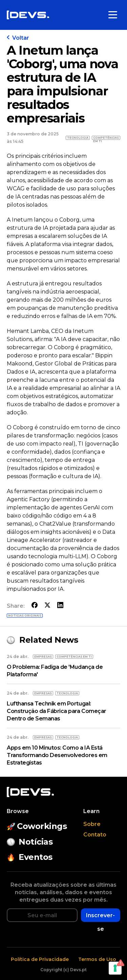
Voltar (18, 38)
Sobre (92, 824)
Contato (95, 835)
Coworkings (37, 826)
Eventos (30, 857)
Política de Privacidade (40, 959)
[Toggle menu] (113, 15)
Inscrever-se (100, 917)
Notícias (30, 842)
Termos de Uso (97, 959)
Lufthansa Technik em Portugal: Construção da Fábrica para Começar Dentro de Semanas (57, 711)
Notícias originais (25, 616)
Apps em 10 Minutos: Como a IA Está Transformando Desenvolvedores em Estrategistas (57, 755)
